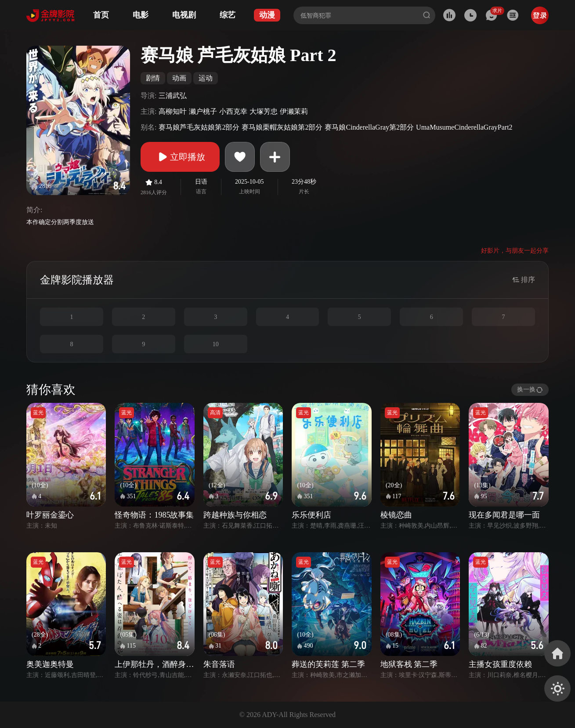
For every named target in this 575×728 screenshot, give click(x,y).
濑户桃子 (203, 111)
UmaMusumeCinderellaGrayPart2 (464, 127)
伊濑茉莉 (294, 111)
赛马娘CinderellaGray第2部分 (369, 127)
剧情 (153, 78)
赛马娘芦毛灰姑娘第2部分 (199, 127)
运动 (206, 78)
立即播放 (180, 157)
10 (216, 344)
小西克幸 (233, 111)
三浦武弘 (173, 96)
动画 (179, 78)
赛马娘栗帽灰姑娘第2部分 (282, 127)
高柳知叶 (173, 111)
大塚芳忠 (264, 111)
